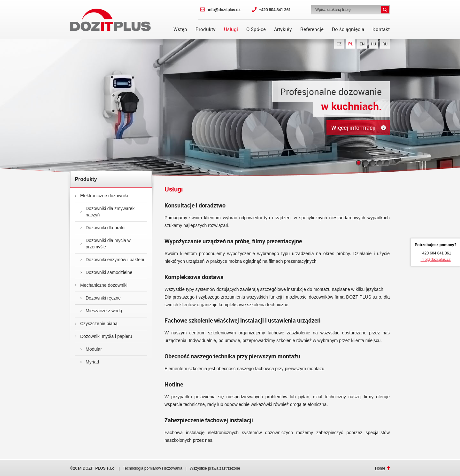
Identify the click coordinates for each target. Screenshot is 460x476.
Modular (91, 349)
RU (385, 44)
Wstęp (180, 29)
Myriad (90, 362)
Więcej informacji (353, 128)
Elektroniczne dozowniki (101, 196)
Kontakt (381, 29)
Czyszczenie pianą (96, 324)
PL (351, 44)
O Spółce (256, 29)
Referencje (312, 29)
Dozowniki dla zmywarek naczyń (107, 212)
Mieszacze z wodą (101, 311)
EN (362, 44)
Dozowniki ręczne (100, 298)
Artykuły (283, 29)
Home (380, 468)
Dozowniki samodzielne (106, 272)
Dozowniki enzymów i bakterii (112, 260)
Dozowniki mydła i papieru (103, 336)
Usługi (231, 29)
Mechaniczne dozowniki (101, 285)
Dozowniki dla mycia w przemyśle (105, 244)
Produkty (206, 29)
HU (373, 44)
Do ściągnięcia (348, 29)
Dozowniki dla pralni (103, 228)
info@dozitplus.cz (224, 10)
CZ (339, 44)
